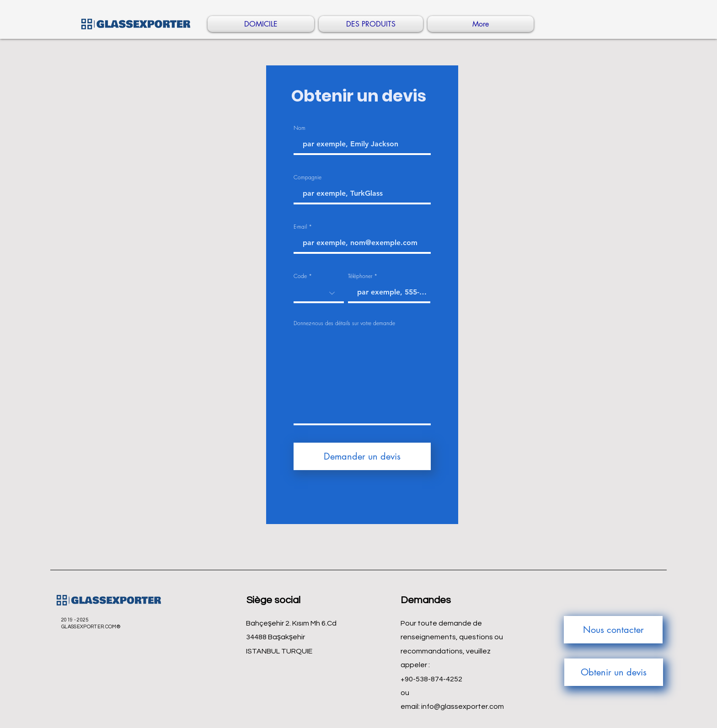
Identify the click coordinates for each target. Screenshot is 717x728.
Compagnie (308, 177)
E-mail (300, 227)
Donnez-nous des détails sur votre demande (344, 323)
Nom (300, 128)
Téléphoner (360, 276)
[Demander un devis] (362, 456)
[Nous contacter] (613, 630)
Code (300, 276)
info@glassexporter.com (463, 707)
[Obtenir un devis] (614, 672)
